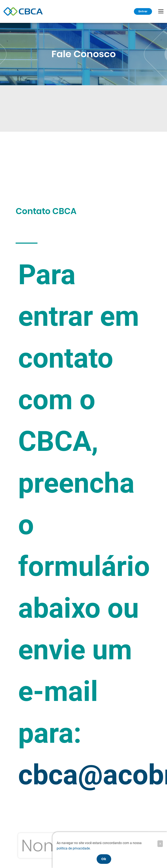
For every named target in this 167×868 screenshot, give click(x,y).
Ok (104, 859)
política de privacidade (73, 848)
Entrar (143, 11)
